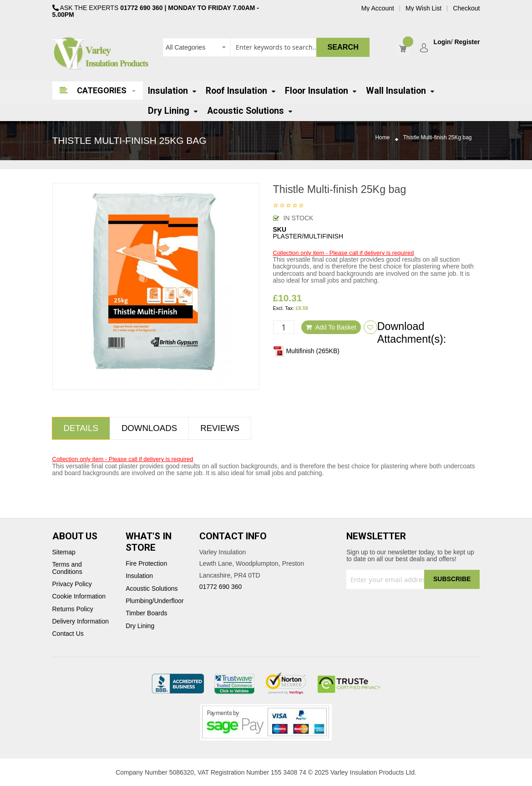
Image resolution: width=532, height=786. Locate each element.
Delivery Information (81, 621)
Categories (102, 90)
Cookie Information (79, 596)
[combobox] (266, 47)
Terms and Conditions (67, 568)
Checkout (466, 8)
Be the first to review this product (289, 206)
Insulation (139, 576)
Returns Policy (73, 609)
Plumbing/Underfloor (155, 601)
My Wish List (423, 8)
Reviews (220, 428)
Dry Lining (140, 626)
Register (467, 42)
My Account (378, 8)
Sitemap (64, 552)
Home (382, 138)
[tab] (81, 428)
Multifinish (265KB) (306, 351)
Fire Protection (146, 564)
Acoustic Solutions (152, 589)
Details (81, 428)
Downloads (149, 428)
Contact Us (68, 634)
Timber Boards (146, 613)
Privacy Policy (72, 584)
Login (442, 42)
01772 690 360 (141, 8)
